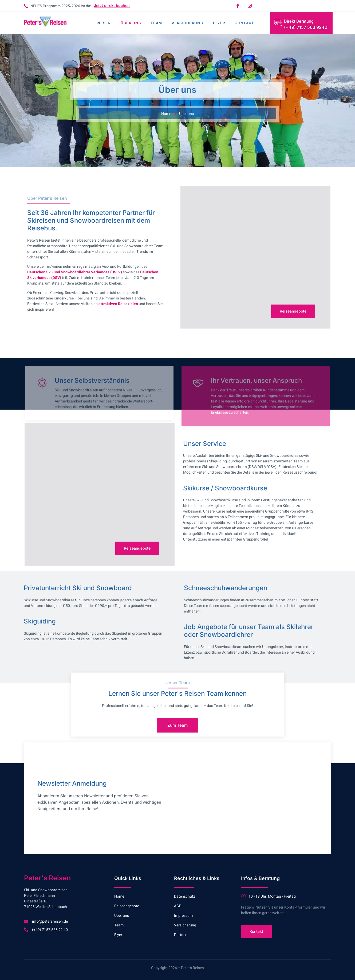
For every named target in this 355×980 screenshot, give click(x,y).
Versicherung (188, 23)
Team (156, 23)
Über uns (131, 23)
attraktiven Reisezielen (118, 304)
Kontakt (244, 23)
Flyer (219, 23)
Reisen (104, 23)
